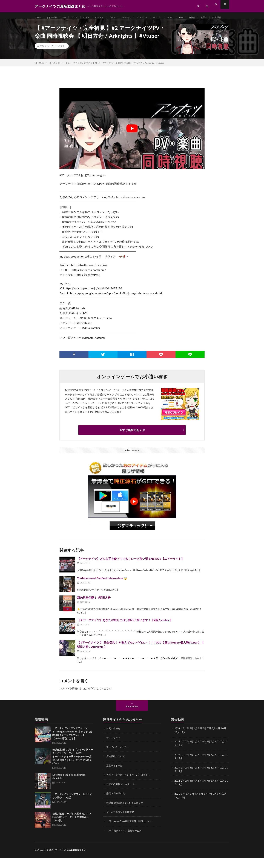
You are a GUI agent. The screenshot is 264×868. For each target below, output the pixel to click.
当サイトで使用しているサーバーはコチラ (130, 785)
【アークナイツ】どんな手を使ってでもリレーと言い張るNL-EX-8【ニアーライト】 (131, 570)
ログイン (92, 699)
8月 (215, 752)
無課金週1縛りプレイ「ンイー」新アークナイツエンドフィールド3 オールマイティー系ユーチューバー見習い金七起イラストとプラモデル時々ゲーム (78, 767)
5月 (202, 752)
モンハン (170, 18)
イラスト (105, 18)
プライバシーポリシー (119, 758)
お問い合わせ (114, 739)
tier (67, 18)
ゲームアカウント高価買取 (121, 822)
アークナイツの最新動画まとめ (72, 860)
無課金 (220, 18)
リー (195, 18)
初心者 (207, 18)
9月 (220, 752)
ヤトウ (184, 18)
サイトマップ (114, 748)
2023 (177, 778)
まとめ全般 (54, 18)
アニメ (78, 18)
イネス (91, 18)
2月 (188, 739)
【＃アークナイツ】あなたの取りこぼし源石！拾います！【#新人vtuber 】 (125, 631)
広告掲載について (116, 767)
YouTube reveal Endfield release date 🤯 (102, 589)
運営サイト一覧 (115, 776)
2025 (177, 752)
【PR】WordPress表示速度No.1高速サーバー (131, 831)
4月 (197, 739)
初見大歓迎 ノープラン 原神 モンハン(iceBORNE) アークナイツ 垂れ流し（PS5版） (72, 828)
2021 (177, 804)
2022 (177, 791)
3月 (193, 739)
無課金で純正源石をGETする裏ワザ (126, 813)
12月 (183, 756)
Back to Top (132, 717)
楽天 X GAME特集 (116, 804)
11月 (177, 756)
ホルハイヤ (135, 18)
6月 (206, 752)
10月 (225, 752)
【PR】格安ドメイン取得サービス (125, 840)
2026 (177, 739)
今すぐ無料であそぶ (132, 441)
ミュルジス (153, 18)
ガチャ (120, 18)
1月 (183, 739)
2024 (177, 765)
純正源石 (42, 24)
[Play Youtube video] (132, 139)
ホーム (38, 18)
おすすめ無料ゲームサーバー (122, 794)
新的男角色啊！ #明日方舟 (94, 608)
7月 (211, 752)
